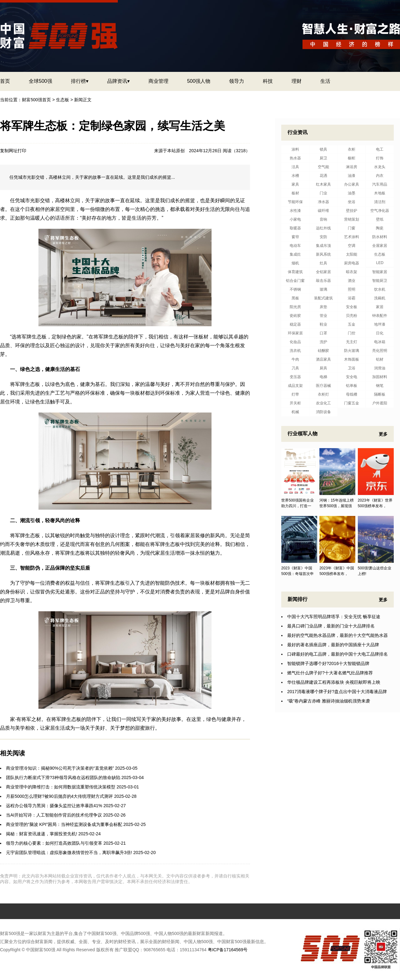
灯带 (295, 394)
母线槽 (352, 394)
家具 (295, 184)
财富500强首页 (36, 100)
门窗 (352, 228)
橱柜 (352, 158)
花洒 (323, 176)
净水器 (323, 202)
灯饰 (380, 158)
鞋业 (323, 324)
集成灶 (295, 254)
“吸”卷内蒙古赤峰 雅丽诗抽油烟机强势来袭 (329, 701)
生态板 (62, 100)
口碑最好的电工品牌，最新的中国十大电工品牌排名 (337, 654)
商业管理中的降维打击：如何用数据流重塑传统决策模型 (61, 787)
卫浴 (352, 368)
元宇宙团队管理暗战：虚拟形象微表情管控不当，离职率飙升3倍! (69, 852)
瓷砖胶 (295, 316)
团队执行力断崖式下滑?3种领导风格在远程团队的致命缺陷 (63, 777)
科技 (268, 81)
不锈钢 (295, 289)
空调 (352, 246)
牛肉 (295, 359)
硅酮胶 (323, 351)
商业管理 (158, 81)
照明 (352, 289)
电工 (380, 149)
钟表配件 (380, 316)
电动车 (295, 246)
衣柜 (352, 149)
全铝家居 (323, 272)
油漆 (352, 176)
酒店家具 (323, 359)
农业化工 (323, 403)
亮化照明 (380, 351)
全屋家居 (380, 246)
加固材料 (380, 377)
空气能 (323, 167)
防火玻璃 (352, 351)
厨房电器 (352, 263)
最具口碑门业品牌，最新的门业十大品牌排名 (331, 626)
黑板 (295, 298)
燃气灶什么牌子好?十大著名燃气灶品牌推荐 (330, 673)
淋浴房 (352, 167)
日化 (380, 333)
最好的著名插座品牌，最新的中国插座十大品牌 (333, 645)
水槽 (295, 176)
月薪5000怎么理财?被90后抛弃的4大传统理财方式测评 (59, 796)
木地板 (380, 193)
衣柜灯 (323, 394)
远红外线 (323, 228)
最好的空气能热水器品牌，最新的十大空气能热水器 (337, 635)
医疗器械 (323, 386)
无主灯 (352, 342)
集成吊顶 (323, 246)
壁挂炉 (352, 211)
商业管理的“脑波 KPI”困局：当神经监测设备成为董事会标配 (64, 824)
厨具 (323, 368)
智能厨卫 (380, 281)
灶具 (323, 263)
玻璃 (323, 289)
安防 (323, 237)
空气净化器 (380, 211)
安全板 (352, 307)
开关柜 (295, 403)
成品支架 (295, 386)
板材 (295, 193)
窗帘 (295, 237)
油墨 (352, 193)
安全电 (352, 377)
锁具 (323, 149)
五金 (352, 324)
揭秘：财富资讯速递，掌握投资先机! (42, 834)
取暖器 (295, 228)
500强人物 (199, 81)
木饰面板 (352, 359)
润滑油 (380, 368)
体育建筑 (295, 272)
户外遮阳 (380, 403)
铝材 (380, 359)
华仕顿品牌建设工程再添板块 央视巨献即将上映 (334, 682)
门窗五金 (352, 403)
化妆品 (295, 342)
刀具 (295, 368)
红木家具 (323, 184)
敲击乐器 (323, 281)
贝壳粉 (352, 316)
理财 (297, 81)
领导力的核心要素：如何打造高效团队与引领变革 (54, 843)
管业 (323, 316)
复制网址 (9, 151)
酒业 (352, 281)
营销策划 (352, 219)
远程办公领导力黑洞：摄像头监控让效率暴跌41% (54, 806)
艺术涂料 (352, 237)
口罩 (323, 333)
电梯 (323, 377)
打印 (22, 151)
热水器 (295, 158)
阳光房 (295, 307)
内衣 (380, 176)
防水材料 (380, 237)
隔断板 (380, 394)
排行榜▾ (80, 81)
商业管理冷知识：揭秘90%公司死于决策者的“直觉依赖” (60, 768)
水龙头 (380, 167)
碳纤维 (323, 211)
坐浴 (352, 202)
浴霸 (352, 298)
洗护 (323, 342)
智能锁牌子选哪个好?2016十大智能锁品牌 (328, 663)
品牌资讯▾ (118, 81)
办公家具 (352, 184)
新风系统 (323, 254)
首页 (5, 81)
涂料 (295, 149)
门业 (323, 193)
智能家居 (380, 272)
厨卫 (323, 158)
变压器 (295, 377)
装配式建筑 (323, 298)
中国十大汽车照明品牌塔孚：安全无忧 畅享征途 (334, 617)
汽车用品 (380, 184)
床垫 (323, 307)
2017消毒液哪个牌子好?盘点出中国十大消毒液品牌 (337, 692)
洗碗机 (380, 298)
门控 (352, 333)
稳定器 (295, 324)
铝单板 (352, 386)
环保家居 (295, 333)
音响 (323, 219)
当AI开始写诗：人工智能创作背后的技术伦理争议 (54, 815)
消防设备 (323, 412)
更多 (383, 434)
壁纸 (380, 219)
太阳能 (352, 254)
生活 (325, 81)
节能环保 (295, 202)
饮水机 (380, 289)
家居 (380, 307)
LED (380, 263)
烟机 (295, 263)
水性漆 (295, 211)
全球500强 (40, 81)
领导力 (237, 81)
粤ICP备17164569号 (228, 950)
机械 (295, 412)
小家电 (295, 219)
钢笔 (380, 386)
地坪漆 (380, 324)
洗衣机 (295, 351)
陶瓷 (380, 228)
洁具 (295, 167)
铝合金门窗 (295, 281)
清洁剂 (380, 202)
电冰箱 (380, 342)
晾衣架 (352, 272)
